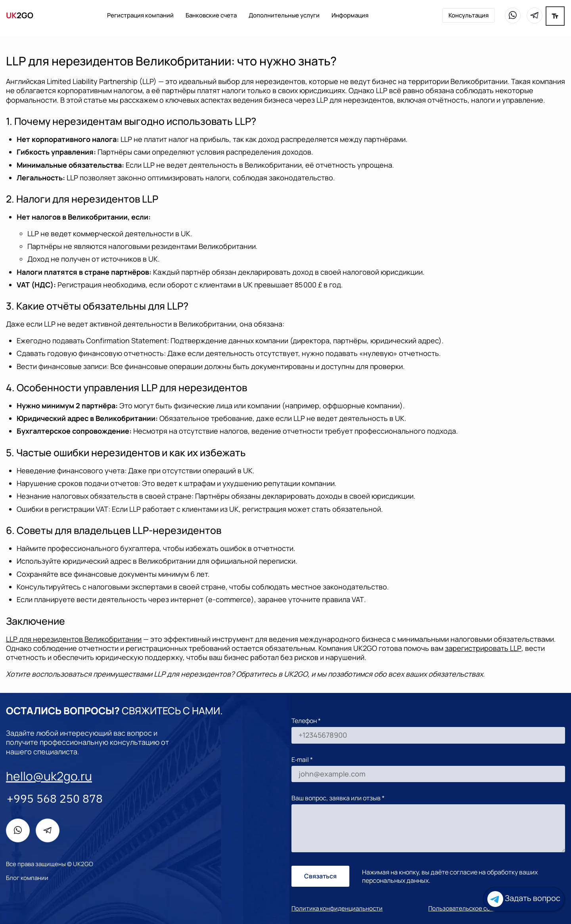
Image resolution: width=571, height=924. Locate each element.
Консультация (468, 15)
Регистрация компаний (140, 15)
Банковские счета (211, 15)
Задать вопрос (524, 899)
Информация (350, 15)
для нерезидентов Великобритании (74, 639)
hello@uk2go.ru (49, 776)
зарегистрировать (483, 648)
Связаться (320, 876)
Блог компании (27, 878)
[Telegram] (535, 15)
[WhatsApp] (513, 15)
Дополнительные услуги (284, 15)
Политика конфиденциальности (337, 909)
